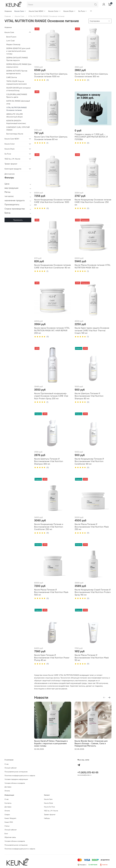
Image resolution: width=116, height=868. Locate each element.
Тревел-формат (11, 164)
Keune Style (69, 11)
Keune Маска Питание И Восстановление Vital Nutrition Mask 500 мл (51, 592)
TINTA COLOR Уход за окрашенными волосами (16, 82)
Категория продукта (13, 169)
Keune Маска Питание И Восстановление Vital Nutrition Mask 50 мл (92, 658)
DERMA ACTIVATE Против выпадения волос (17, 72)
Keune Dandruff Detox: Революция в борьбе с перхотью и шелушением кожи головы (51, 743)
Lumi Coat (10, 41)
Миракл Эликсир (13, 44)
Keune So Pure (49, 807)
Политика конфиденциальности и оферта (20, 776)
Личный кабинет (11, 768)
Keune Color (54, 11)
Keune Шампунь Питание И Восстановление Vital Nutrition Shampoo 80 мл (89, 396)
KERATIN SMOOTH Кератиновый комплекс (16, 122)
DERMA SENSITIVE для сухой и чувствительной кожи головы (18, 51)
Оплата (7, 791)
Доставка (8, 787)
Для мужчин (10, 174)
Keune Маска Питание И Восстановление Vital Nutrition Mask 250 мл (92, 527)
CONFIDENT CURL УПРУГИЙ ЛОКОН (18, 129)
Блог (6, 834)
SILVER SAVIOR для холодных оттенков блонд (19, 89)
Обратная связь (10, 837)
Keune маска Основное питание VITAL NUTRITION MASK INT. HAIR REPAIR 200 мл (52, 330)
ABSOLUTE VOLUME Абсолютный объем (15, 115)
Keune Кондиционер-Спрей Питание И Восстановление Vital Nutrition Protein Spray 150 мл (93, 592)
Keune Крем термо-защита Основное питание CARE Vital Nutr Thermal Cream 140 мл (92, 330)
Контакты (8, 803)
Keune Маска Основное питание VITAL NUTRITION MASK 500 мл (93, 266)
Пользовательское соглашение (16, 772)
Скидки (7, 815)
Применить (18, 220)
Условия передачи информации (16, 779)
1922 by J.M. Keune (12, 159)
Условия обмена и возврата (15, 783)
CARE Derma (12, 77)
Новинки (8, 11)
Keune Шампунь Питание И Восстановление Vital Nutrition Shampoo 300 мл (49, 461)
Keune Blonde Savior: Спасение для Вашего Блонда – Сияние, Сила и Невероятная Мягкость (91, 743)
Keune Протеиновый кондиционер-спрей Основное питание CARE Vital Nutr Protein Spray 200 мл (51, 396)
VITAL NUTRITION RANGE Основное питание (17, 109)
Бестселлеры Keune (15, 134)
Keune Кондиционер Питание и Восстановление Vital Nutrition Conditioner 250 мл (49, 527)
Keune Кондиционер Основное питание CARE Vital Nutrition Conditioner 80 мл (53, 266)
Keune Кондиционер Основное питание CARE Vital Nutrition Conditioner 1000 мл (53, 202)
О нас (7, 764)
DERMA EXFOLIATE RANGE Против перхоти (17, 59)
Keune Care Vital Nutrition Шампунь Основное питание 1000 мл (51, 75)
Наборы (47, 818)
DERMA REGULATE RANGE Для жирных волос (19, 65)
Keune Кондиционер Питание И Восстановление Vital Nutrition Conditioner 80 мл (89, 461)
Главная (8, 16)
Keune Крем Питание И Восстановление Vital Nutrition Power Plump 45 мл (52, 658)
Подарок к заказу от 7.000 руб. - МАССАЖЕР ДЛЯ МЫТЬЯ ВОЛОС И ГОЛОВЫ (91, 137)
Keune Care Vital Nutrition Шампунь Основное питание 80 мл (51, 138)
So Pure (83, 11)
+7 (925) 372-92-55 (88, 772)
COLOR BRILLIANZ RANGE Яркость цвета (17, 96)
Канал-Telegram (10, 818)
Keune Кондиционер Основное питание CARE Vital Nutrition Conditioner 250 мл (93, 202)
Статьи (7, 826)
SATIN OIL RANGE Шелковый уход (18, 102)
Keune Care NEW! (37, 11)
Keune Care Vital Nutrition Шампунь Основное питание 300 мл (91, 75)
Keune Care (20, 11)
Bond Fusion (11, 37)
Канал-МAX (9, 822)
